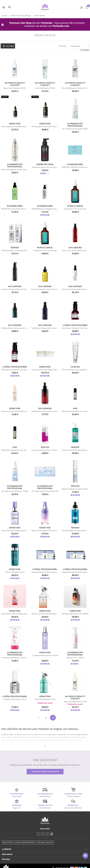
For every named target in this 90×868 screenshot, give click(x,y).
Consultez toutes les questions (45, 771)
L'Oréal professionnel (25, 842)
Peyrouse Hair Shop (20, 23)
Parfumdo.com (61, 26)
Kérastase (7, 842)
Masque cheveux (45, 842)
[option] (45, 1)
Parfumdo (47, 23)
